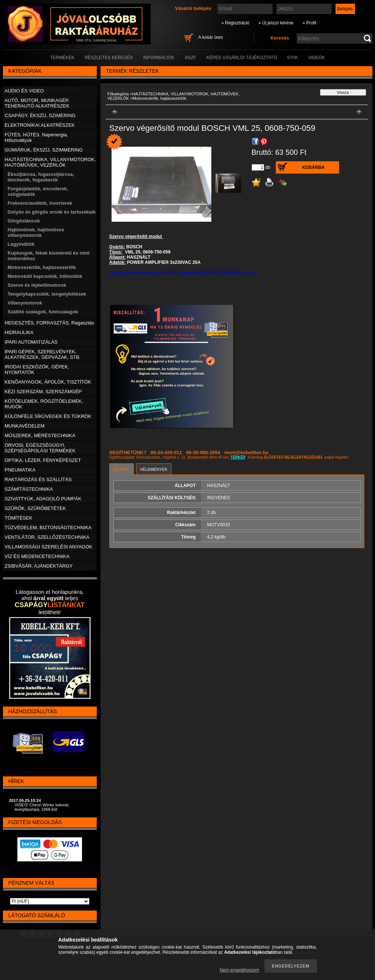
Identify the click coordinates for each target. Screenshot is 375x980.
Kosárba (313, 167)
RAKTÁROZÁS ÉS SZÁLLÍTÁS (38, 479)
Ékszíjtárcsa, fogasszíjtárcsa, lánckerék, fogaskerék (41, 177)
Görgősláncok (24, 221)
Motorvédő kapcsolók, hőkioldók (45, 276)
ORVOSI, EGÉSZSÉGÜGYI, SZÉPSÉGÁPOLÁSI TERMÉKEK (40, 448)
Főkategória (118, 94)
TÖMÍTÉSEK (19, 518)
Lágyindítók (21, 244)
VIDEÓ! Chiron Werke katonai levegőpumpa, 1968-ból (42, 807)
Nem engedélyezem (240, 970)
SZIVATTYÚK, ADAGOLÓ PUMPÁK (43, 499)
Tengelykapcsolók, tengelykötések (47, 294)
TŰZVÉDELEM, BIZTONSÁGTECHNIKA (48, 528)
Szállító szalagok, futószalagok (43, 312)
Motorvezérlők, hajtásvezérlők (42, 267)
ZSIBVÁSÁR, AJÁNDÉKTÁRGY (39, 566)
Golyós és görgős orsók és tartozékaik (52, 212)
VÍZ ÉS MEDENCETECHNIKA (37, 556)
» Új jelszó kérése (276, 23)
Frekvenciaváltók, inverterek (40, 203)
